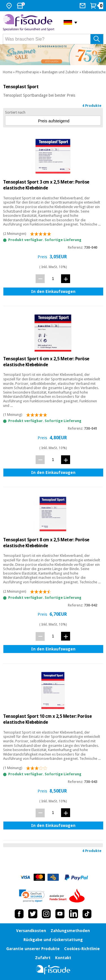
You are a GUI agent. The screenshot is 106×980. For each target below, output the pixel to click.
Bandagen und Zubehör (60, 72)
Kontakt (63, 958)
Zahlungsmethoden (70, 931)
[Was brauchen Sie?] (53, 39)
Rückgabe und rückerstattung (53, 940)
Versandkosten (31, 931)
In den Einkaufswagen (53, 292)
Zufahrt (43, 958)
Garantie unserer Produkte (33, 949)
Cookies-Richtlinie (82, 949)
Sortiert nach (15, 112)
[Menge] (53, 278)
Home (7, 72)
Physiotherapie (27, 72)
